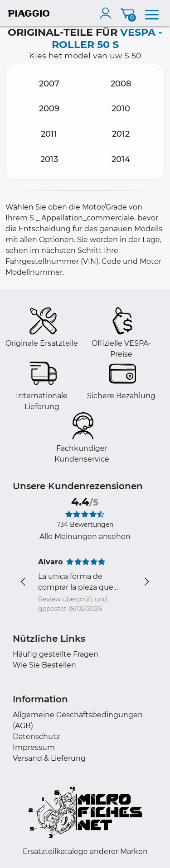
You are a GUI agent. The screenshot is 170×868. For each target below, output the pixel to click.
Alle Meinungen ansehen (85, 537)
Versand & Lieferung (49, 758)
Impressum (34, 747)
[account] (107, 13)
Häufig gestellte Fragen (56, 654)
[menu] (152, 13)
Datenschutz (36, 737)
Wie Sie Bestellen (44, 665)
